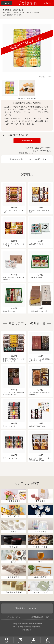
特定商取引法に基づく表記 (40, 617)
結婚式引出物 (18, 10)
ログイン (34, 642)
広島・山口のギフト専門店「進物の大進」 (27, 627)
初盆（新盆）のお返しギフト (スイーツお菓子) (21, 12)
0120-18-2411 (32, 608)
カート (20, 642)
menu (7, 3)
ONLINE (8, 10)
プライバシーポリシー (14, 617)
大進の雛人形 (27, 630)
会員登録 (47, 642)
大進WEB (47, 3)
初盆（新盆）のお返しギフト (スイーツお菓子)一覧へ (27, 159)
